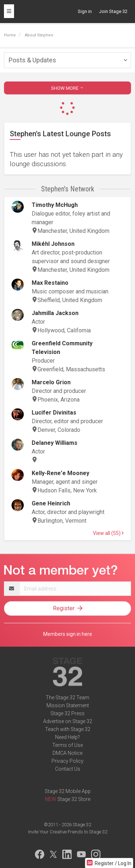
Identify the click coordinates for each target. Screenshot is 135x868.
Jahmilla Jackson (55, 313)
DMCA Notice (67, 753)
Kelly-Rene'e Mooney (60, 473)
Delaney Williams (55, 443)
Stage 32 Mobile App (68, 791)
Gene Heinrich (51, 503)
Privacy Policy (67, 761)
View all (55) (108, 533)
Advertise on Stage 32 (68, 721)
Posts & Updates (32, 60)
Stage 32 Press (67, 713)
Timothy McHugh (55, 205)
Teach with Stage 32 (68, 729)
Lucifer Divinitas (54, 413)
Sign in (85, 11)
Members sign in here (68, 634)
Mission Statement (68, 705)
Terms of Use (67, 745)
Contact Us (68, 769)
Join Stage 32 (113, 11)
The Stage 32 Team (67, 697)
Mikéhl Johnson (53, 244)
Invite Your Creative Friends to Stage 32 (68, 832)
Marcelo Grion (51, 382)
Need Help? (67, 737)
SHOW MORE (68, 88)
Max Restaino (50, 283)
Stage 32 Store (74, 799)
